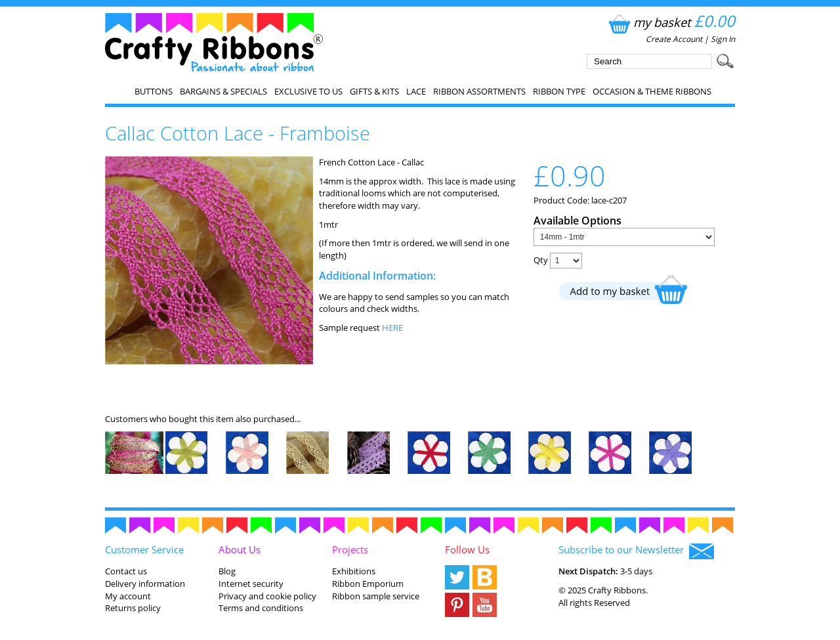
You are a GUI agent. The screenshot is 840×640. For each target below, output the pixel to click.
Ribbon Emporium (368, 584)
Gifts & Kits (374, 91)
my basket (670, 22)
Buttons (154, 91)
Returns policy (133, 608)
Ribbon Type (559, 91)
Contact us (126, 571)
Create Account (674, 39)
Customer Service (144, 549)
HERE (392, 328)
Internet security (251, 584)
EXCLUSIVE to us (308, 91)
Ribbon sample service (376, 596)
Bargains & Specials (223, 91)
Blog (227, 571)
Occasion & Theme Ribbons (652, 91)
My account (128, 596)
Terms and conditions (261, 608)
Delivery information (145, 584)
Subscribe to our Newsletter (636, 551)
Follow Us (467, 549)
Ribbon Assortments (479, 91)
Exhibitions (354, 571)
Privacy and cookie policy (267, 596)
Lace (416, 91)
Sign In (723, 39)
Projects (350, 549)
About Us (240, 549)
